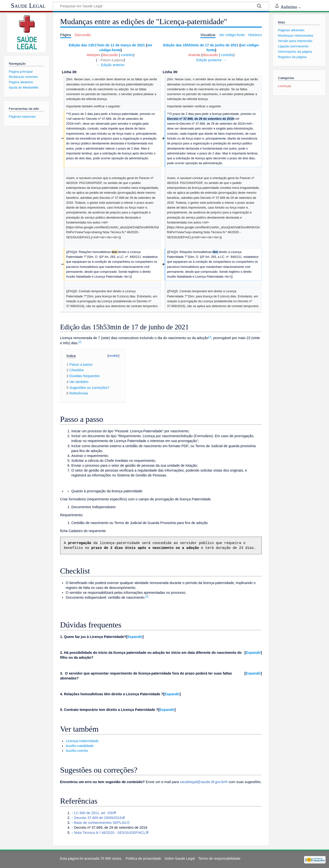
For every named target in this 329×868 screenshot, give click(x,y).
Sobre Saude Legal (180, 858)
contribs (127, 55)
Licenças (285, 86)
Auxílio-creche (77, 751)
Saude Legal (28, 6)
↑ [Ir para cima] (72, 813)
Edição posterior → (211, 60)
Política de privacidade (143, 858)
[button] (135, 637)
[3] (147, 596)
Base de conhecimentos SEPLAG (100, 823)
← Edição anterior (110, 65)
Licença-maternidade (82, 741)
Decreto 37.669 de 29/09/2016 (98, 818)
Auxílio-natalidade (80, 746)
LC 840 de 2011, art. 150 (93, 813)
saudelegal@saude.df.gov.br (202, 782)
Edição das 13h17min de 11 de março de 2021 (107, 45)
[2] (80, 342)
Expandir (135, 637)
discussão (110, 55)
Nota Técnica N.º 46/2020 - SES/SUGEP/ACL (110, 833)
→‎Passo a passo (111, 60)
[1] (210, 337)
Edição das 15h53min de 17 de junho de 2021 (201, 45)
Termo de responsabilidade (219, 858)
